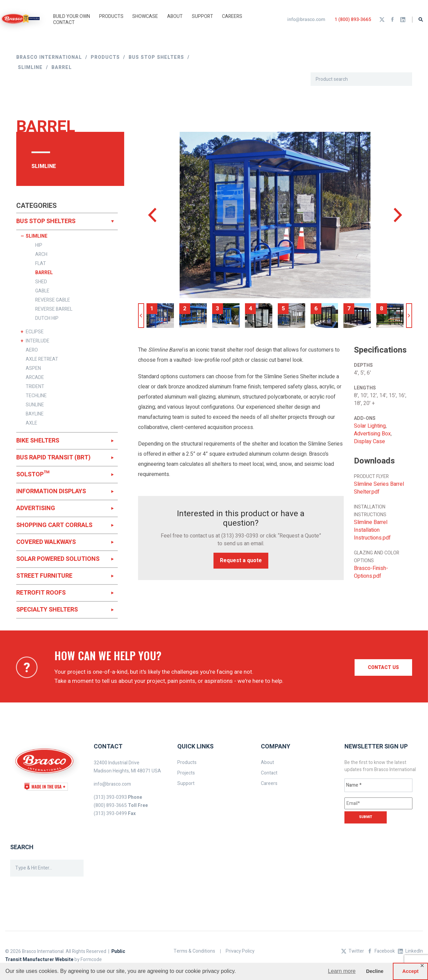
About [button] (175, 16)
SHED (41, 282)
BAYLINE (35, 414)
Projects (186, 773)
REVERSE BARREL (54, 309)
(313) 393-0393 (240, 536)
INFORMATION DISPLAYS (51, 491)
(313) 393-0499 (110, 814)
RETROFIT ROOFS (41, 593)
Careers (232, 16)
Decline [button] (375, 971)
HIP (39, 245)
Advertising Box (372, 434)
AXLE (31, 423)
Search (421, 19)
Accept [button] (410, 971)
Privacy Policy (240, 951)
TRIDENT (35, 387)
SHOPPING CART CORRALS (54, 525)
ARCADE (35, 378)
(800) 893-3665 (110, 805)
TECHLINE (36, 396)
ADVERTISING (36, 508)
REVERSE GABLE (53, 300)
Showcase (145, 16)
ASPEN (33, 368)
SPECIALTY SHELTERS (47, 610)
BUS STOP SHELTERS (46, 221)
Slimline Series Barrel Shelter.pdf (379, 488)
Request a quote (241, 560)
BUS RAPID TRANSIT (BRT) (53, 458)
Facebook (392, 20)
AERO (32, 350)
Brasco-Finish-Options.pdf (371, 572)
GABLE (42, 291)
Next (409, 316)
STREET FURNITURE (44, 576)
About (267, 762)
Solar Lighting (370, 426)
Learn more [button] (342, 971)
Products (187, 762)
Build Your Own (72, 16)
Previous (141, 316)
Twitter (382, 20)
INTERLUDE (38, 341)
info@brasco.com (306, 19)
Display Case (369, 442)
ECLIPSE (35, 332)
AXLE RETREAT (42, 359)
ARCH (41, 255)
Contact (64, 22)
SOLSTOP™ (33, 474)
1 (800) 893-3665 (353, 19)
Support (186, 783)
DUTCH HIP (47, 318)
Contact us (383, 667)
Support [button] (202, 16)
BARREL (44, 273)
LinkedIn (403, 20)
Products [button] (111, 16)
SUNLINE (35, 405)
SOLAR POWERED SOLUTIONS (58, 559)
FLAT (41, 264)
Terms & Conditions (194, 951)
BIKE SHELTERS (38, 441)
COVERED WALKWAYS (46, 542)
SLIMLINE (37, 236)
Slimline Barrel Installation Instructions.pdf (372, 530)
